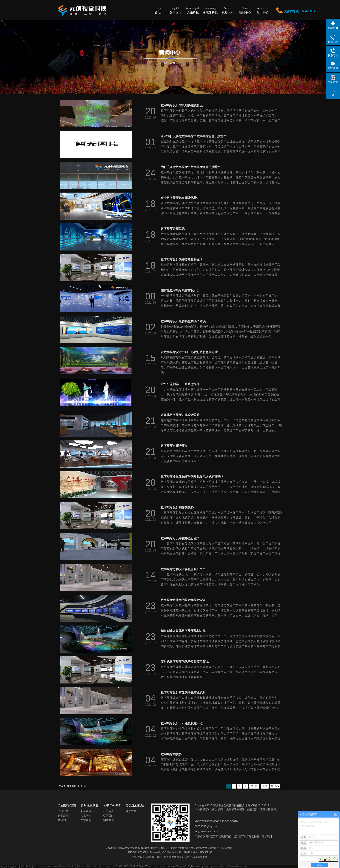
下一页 (254, 786)
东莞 (169, 857)
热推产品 (137, 857)
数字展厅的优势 (171, 754)
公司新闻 (63, 811)
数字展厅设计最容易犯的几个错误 (183, 321)
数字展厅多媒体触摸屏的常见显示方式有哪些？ (192, 477)
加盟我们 (86, 820)
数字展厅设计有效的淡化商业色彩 (183, 693)
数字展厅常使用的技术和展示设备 (183, 600)
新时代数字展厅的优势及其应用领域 (185, 662)
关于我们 (263, 10)
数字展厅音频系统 (173, 229)
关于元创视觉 (112, 806)
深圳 (159, 857)
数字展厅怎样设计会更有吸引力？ (183, 569)
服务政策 (86, 811)
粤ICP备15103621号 (138, 852)
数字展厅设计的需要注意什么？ (182, 260)
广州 (164, 857)
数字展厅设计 (198, 848)
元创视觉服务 (90, 806)
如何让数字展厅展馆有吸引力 (180, 290)
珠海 (179, 857)
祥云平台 (167, 852)
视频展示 (228, 10)
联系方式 (131, 811)
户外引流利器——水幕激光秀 (180, 384)
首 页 (158, 10)
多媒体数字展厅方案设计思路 (180, 415)
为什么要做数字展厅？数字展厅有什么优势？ (191, 167)
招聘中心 (108, 820)
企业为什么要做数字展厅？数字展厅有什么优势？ (194, 136)
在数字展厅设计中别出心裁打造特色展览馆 (189, 352)
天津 (190, 857)
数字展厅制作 (212, 848)
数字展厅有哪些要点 (174, 446)
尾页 (265, 786)
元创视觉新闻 (67, 806)
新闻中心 (245, 10)
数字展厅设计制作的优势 (177, 507)
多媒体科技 (210, 10)
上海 (200, 857)
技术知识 (63, 820)
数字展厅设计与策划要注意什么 (182, 105)
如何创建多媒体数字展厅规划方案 (183, 631)
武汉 (195, 857)
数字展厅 (176, 10)
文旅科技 (193, 10)
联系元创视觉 (135, 806)
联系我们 (108, 816)
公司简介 (108, 811)
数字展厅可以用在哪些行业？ (180, 538)
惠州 (174, 857)
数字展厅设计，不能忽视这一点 (182, 723)
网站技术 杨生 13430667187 (198, 852)
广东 (184, 857)
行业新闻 (63, 816)
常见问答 (86, 816)
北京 (205, 857)
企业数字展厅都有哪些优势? (180, 198)
